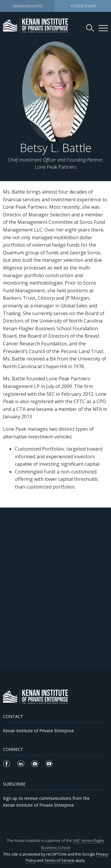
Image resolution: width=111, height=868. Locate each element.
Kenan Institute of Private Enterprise (38, 731)
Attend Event (83, 6)
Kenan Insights (28, 6)
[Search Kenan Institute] (91, 28)
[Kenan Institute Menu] (103, 28)
